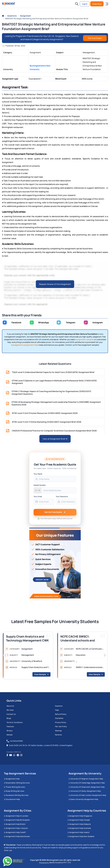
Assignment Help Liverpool (16, 828)
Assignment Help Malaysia (79, 824)
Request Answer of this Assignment (55, 284)
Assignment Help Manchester (17, 836)
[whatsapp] (14, 755)
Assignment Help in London (16, 816)
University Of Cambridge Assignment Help (87, 783)
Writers (10, 731)
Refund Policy (61, 714)
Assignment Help (12, 779)
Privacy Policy (61, 722)
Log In (85, 4)
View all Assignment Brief (55, 439)
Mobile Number (40, 485)
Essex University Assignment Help (83, 799)
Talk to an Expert (95, 38)
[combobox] (38, 490)
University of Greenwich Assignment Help (87, 787)
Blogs (9, 718)
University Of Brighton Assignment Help (86, 779)
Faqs (57, 710)
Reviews (58, 735)
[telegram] (18, 755)
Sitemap (58, 731)
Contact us (11, 714)
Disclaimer (59, 718)
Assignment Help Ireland (78, 832)
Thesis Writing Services (15, 787)
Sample (10, 735)
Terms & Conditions (15, 722)
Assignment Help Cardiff (15, 832)
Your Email (38, 496)
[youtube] (11, 755)
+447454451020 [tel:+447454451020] (15, 741)
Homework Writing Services (16, 795)
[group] (28, 656)
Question (59, 706)
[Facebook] (7, 755)
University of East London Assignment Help (87, 795)
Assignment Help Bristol (15, 824)
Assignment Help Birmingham (17, 820)
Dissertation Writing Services (17, 783)
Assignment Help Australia (79, 828)
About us (10, 706)
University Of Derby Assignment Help (85, 791)
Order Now (97, 4)
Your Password (62, 496)
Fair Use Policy (61, 726)
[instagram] (21, 755)
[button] (77, 4)
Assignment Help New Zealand (81, 836)
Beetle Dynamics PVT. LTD (60, 863)
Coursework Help (12, 799)
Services (10, 710)
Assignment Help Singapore (80, 816)
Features (10, 726)
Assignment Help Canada (79, 820)
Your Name (38, 474)
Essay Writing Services (14, 791)
